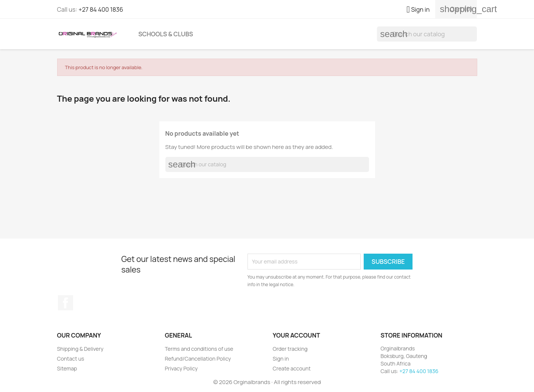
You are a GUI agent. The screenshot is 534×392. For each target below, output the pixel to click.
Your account (297, 335)
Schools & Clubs (166, 34)
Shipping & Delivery (80, 349)
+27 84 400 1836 (101, 9)
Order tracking (290, 349)
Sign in (281, 359)
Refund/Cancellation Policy (198, 359)
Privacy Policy (181, 368)
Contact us (71, 359)
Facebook (65, 303)
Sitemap (67, 368)
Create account (292, 368)
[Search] (427, 34)
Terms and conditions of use (199, 349)
